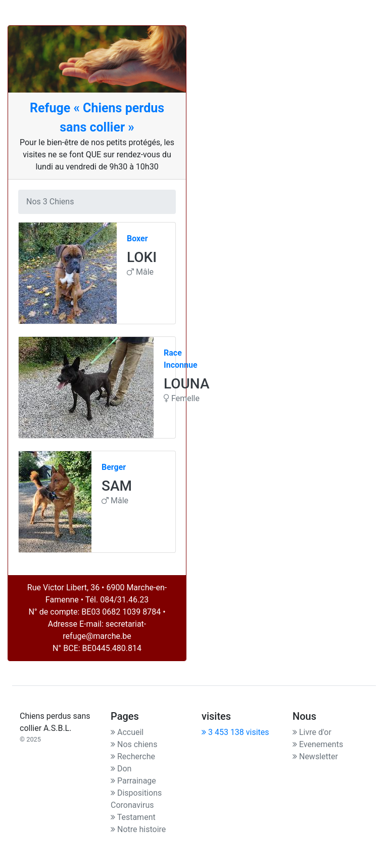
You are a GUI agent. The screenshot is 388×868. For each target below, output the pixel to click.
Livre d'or (312, 732)
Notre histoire (138, 829)
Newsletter (315, 756)
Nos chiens (134, 744)
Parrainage (133, 781)
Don (121, 769)
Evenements (318, 744)
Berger (114, 467)
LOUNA (187, 384)
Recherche (133, 756)
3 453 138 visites (235, 732)
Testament (133, 817)
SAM (117, 486)
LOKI (142, 257)
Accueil (127, 732)
